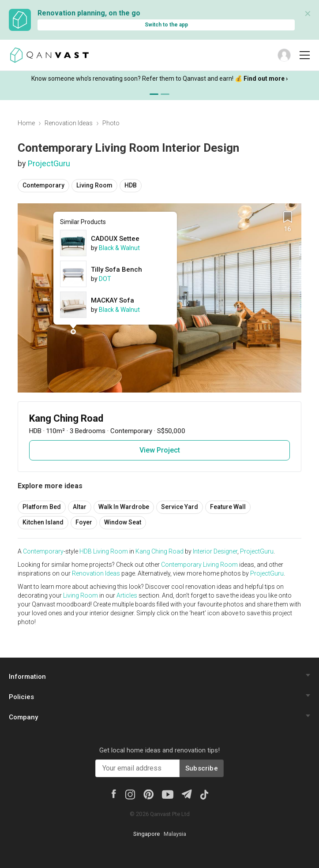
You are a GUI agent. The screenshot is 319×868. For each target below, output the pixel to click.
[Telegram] (186, 793)
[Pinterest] (148, 794)
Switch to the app (166, 25)
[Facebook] (113, 793)
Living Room (94, 185)
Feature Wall (228, 507)
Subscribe (202, 768)
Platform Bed (42, 507)
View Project (160, 450)
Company (23, 717)
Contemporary (43, 185)
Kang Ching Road (159, 551)
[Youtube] (168, 794)
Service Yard (180, 507)
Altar (80, 507)
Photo (111, 123)
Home (26, 123)
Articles (127, 595)
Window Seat (123, 522)
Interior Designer (215, 551)
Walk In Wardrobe (124, 507)
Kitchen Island (43, 522)
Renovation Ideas (69, 123)
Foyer (84, 522)
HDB (131, 185)
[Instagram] (130, 794)
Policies (21, 697)
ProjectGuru (49, 163)
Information (27, 677)
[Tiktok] (204, 794)
